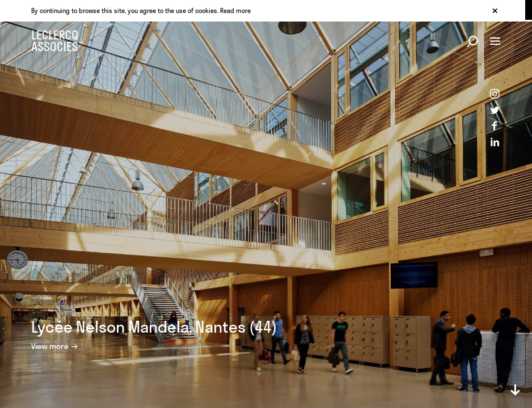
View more (50, 347)
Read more (235, 11)
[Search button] (472, 42)
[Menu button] (495, 42)
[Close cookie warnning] (495, 11)
